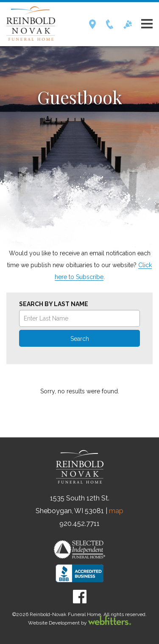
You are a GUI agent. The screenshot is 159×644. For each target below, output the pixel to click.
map (116, 511)
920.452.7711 (79, 524)
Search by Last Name (54, 304)
